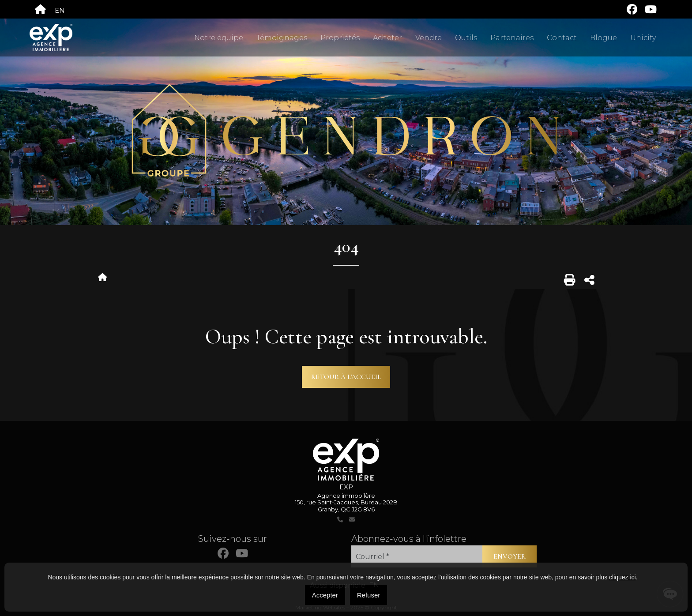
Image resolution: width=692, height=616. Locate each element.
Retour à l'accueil (346, 377)
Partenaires (512, 38)
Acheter (387, 38)
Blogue (604, 38)
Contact (562, 38)
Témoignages (282, 38)
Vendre (429, 38)
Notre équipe (219, 38)
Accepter (325, 595)
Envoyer (510, 556)
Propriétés (340, 38)
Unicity (643, 38)
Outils (466, 38)
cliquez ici (622, 577)
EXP (346, 487)
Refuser (369, 595)
